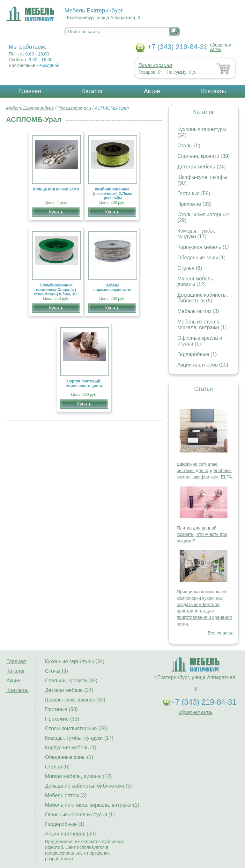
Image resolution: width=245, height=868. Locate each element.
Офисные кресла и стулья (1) (200, 341)
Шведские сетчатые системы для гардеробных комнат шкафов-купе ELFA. (205, 471)
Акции (152, 91)
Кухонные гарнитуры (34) (75, 661)
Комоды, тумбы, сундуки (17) (196, 234)
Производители (74, 108)
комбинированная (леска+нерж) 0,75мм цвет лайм (112, 194)
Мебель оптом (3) (198, 311)
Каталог (92, 91)
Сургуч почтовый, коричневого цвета (84, 383)
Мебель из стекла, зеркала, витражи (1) (202, 325)
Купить (56, 212)
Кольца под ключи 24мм (56, 189)
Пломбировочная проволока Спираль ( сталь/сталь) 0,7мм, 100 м (56, 292)
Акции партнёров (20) (203, 365)
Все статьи (221, 633)
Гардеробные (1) (197, 354)
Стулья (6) (190, 268)
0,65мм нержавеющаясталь (112, 287)
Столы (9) (189, 146)
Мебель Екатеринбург (30, 108)
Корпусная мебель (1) (203, 247)
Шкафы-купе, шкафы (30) (75, 700)
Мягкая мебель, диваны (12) (196, 282)
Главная (30, 91)
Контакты (213, 91)
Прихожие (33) (194, 204)
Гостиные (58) (194, 193)
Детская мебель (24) (201, 167)
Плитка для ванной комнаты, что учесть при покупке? (202, 534)
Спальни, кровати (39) (204, 156)
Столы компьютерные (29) (76, 728)
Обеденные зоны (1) (201, 258)
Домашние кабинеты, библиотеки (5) (203, 298)
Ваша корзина (155, 65)
